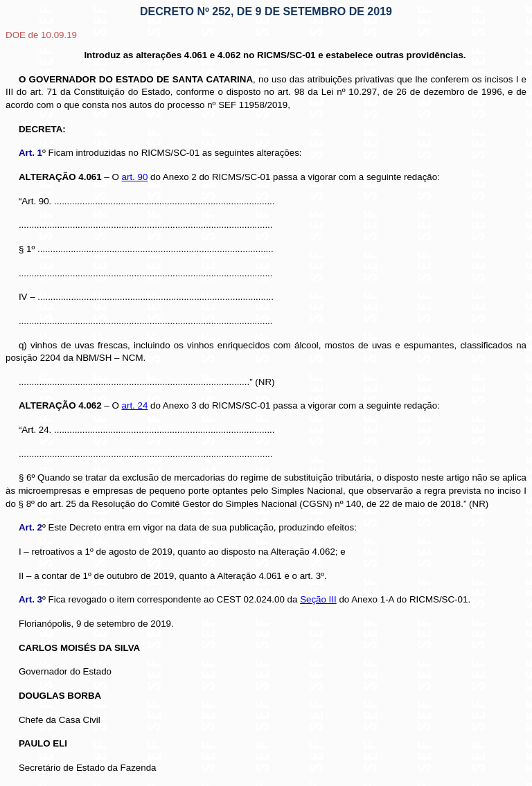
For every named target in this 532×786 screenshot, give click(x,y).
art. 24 (135, 405)
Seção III (318, 599)
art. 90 (135, 177)
